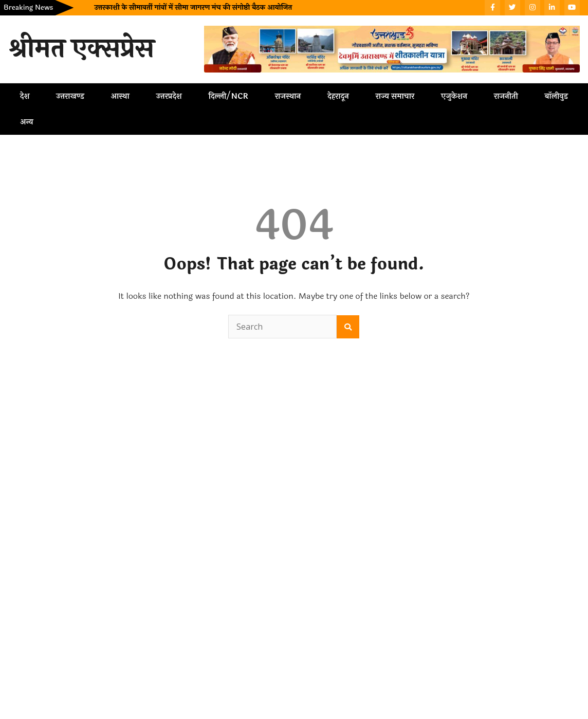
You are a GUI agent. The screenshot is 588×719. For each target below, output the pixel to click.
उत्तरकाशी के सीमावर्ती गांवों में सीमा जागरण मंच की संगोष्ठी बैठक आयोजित (193, 7)
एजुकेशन (454, 96)
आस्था (120, 96)
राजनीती (506, 96)
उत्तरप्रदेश (169, 96)
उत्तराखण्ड (70, 96)
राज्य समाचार (395, 96)
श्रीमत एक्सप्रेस (81, 49)
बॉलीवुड (556, 96)
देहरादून (338, 96)
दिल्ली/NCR (228, 96)
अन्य (27, 122)
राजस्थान (288, 96)
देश (25, 96)
